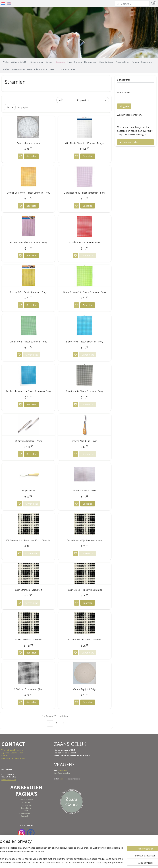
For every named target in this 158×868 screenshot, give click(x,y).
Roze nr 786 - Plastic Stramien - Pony (28, 242)
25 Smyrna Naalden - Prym (28, 441)
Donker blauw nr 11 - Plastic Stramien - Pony (28, 391)
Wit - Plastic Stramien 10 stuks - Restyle (85, 143)
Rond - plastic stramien (28, 143)
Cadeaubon (26, 816)
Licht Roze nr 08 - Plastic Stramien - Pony (85, 193)
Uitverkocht (88, 255)
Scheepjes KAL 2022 (26, 813)
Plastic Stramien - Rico (84, 491)
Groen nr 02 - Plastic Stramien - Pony (28, 342)
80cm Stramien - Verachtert (28, 590)
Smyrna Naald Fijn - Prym (84, 441)
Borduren (60, 62)
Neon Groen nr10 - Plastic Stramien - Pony (85, 292)
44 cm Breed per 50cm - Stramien (84, 640)
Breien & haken (26, 800)
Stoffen (6, 69)
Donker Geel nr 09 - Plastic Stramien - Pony (28, 193)
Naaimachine (26, 805)
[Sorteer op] (83, 100)
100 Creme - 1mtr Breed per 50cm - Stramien (28, 540)
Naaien (135, 62)
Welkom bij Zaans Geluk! (14, 62)
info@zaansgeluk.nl (62, 773)
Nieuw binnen (37, 62)
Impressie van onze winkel (13, 758)
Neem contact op (9, 780)
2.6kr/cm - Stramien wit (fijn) (28, 689)
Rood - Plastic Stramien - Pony (85, 242)
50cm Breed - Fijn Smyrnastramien (84, 540)
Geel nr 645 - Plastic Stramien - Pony (28, 292)
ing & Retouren (16, 750)
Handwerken (90, 62)
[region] (59, 855)
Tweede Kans (18, 69)
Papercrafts (147, 62)
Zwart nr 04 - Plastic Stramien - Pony (85, 391)
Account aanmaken (129, 142)
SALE (52, 69)
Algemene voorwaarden (12, 753)
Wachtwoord (125, 92)
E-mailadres (124, 80)
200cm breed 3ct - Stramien (28, 640)
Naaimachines (123, 62)
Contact (5, 755)
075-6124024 (62, 770)
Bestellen (31, 156)
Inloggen (124, 106)
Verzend (5, 750)
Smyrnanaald (28, 491)
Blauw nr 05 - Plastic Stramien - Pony (85, 342)
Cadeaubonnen (69, 69)
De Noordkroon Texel (37, 69)
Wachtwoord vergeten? (130, 115)
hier (61, 779)
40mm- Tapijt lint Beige (85, 689)
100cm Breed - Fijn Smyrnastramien (84, 590)
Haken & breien (74, 62)
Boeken (50, 62)
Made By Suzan (106, 62)
